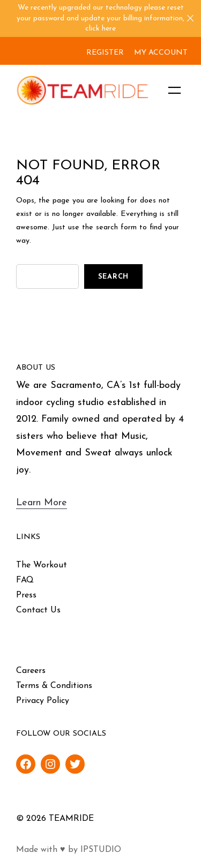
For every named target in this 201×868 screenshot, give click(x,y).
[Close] (190, 18)
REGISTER (105, 53)
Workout (50, 565)
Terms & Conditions (54, 686)
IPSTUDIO (101, 850)
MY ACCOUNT (161, 53)
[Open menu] (174, 90)
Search (114, 277)
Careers (31, 671)
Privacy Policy (43, 701)
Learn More (42, 503)
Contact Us (38, 610)
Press (26, 595)
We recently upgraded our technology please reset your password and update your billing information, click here (100, 18)
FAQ (25, 580)
